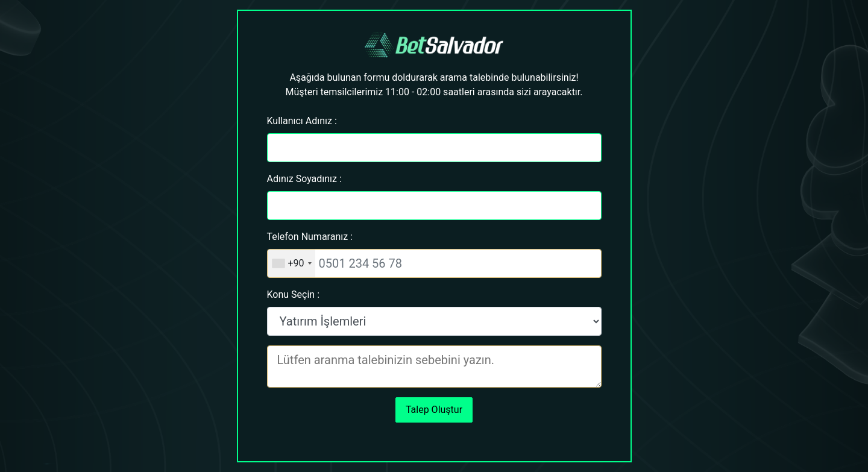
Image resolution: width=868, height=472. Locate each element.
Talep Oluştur (434, 410)
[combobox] (291, 263)
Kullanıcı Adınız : (302, 121)
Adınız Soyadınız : (304, 179)
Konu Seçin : (294, 294)
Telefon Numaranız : (310, 237)
